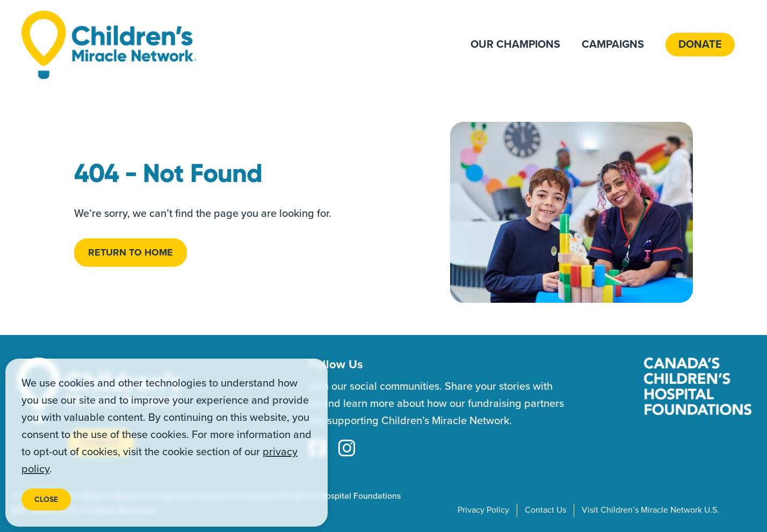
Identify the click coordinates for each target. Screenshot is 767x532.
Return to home (131, 252)
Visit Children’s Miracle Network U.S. (650, 510)
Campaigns (613, 45)
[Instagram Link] (347, 449)
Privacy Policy (483, 510)
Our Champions (515, 45)
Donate (700, 45)
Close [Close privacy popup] (46, 500)
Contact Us (545, 510)
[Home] (109, 45)
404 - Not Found (168, 173)
